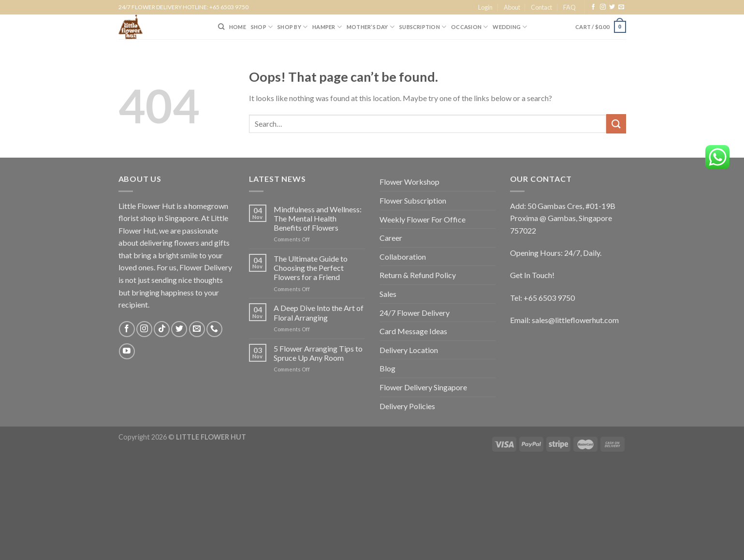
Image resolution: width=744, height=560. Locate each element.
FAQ (569, 7)
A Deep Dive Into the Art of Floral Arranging (319, 312)
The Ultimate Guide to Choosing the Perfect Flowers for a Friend (311, 268)
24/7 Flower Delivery (415, 313)
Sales (388, 294)
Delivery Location (409, 350)
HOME (238, 27)
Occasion (469, 27)
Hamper (327, 27)
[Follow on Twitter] (612, 7)
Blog (387, 368)
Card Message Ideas (413, 331)
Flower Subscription (413, 200)
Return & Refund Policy (418, 275)
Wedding (510, 27)
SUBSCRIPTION (423, 27)
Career (391, 238)
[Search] (221, 27)
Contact (541, 7)
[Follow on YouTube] (127, 351)
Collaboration (403, 257)
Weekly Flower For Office (423, 219)
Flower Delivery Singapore (423, 387)
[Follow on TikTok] (162, 329)
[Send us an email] (621, 7)
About (512, 7)
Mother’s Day (371, 27)
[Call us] (214, 329)
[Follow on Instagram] (603, 7)
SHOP (262, 27)
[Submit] (616, 124)
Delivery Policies (407, 406)
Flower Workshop (409, 182)
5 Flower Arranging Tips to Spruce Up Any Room (318, 353)
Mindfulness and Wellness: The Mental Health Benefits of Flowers (318, 218)
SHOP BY (292, 27)
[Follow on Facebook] (593, 7)
